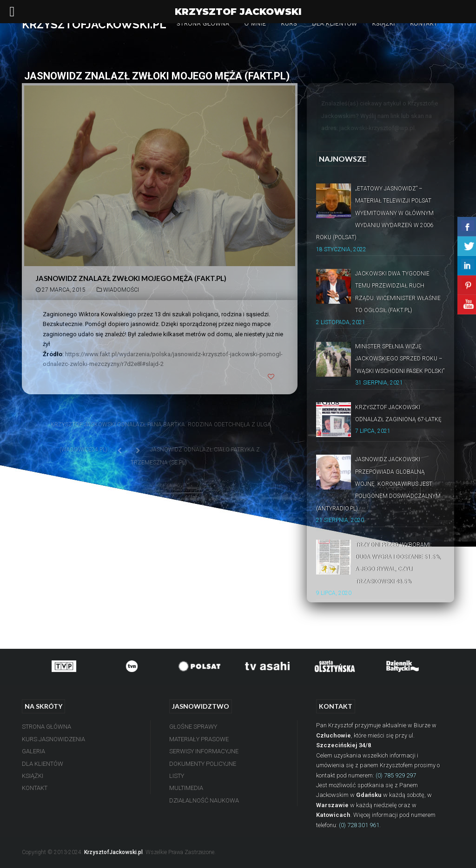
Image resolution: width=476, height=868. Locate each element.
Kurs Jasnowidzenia (53, 739)
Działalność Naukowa (204, 800)
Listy (177, 776)
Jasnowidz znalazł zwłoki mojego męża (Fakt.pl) (131, 278)
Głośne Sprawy (193, 727)
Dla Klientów (334, 23)
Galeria (33, 751)
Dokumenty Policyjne (203, 764)
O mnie (255, 23)
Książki (383, 23)
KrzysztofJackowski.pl (113, 852)
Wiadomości (121, 290)
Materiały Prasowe (199, 739)
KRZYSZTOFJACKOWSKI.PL (94, 24)
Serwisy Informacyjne (204, 751)
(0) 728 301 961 (359, 825)
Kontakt (424, 23)
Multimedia (186, 788)
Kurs (289, 23)
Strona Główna (203, 23)
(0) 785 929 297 (396, 775)
